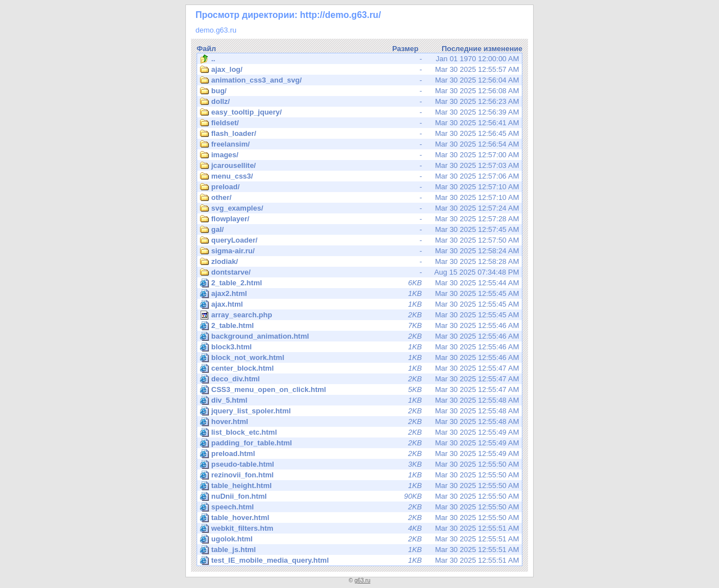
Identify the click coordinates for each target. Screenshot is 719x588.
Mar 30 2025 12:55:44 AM (359, 283)
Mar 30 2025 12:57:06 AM (359, 176)
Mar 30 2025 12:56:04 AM (359, 80)
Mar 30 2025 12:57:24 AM (359, 208)
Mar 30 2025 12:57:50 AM (359, 240)
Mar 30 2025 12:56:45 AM (359, 134)
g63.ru (362, 580)
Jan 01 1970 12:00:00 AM (359, 59)
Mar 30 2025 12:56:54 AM (359, 144)
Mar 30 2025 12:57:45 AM (359, 230)
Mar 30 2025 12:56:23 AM (359, 102)
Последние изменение (482, 49)
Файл (206, 49)
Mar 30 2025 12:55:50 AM (359, 464)
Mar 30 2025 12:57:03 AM (359, 166)
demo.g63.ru (216, 30)
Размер (405, 49)
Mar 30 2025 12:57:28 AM (359, 219)
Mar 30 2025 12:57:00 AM (359, 155)
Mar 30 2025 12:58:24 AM (359, 251)
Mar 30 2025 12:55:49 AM (359, 432)
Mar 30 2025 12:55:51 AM (359, 528)
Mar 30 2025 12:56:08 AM (359, 91)
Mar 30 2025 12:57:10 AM (359, 187)
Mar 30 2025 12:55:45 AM (359, 294)
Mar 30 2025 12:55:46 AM (359, 326)
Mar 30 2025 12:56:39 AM (359, 112)
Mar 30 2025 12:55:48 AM (359, 400)
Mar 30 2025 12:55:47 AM (359, 368)
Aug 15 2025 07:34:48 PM (359, 272)
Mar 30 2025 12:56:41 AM (359, 123)
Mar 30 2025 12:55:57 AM (359, 70)
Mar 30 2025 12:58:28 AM (359, 262)
